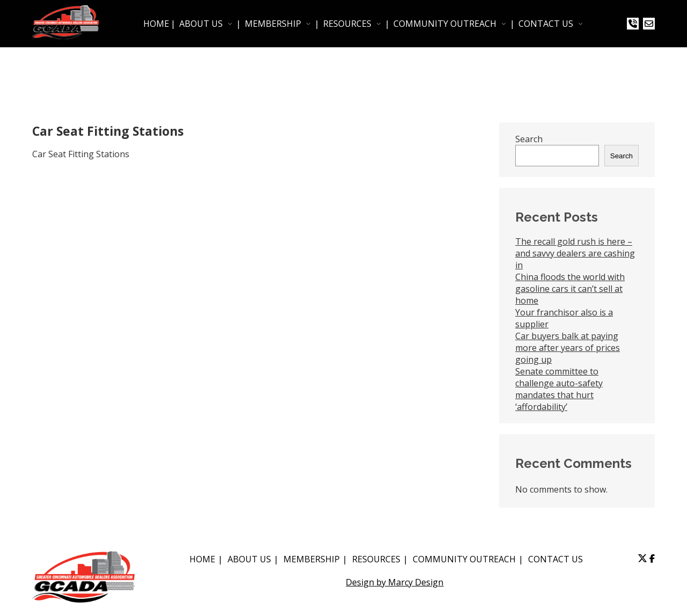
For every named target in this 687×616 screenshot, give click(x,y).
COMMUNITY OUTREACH (445, 24)
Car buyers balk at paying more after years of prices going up (568, 348)
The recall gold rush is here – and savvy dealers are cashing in (575, 253)
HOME (156, 24)
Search (529, 139)
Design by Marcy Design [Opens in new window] (394, 582)
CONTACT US (546, 24)
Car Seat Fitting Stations (81, 154)
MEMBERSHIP (273, 24)
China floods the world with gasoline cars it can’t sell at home (570, 289)
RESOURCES (347, 24)
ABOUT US (201, 24)
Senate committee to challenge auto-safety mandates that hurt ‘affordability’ (559, 389)
